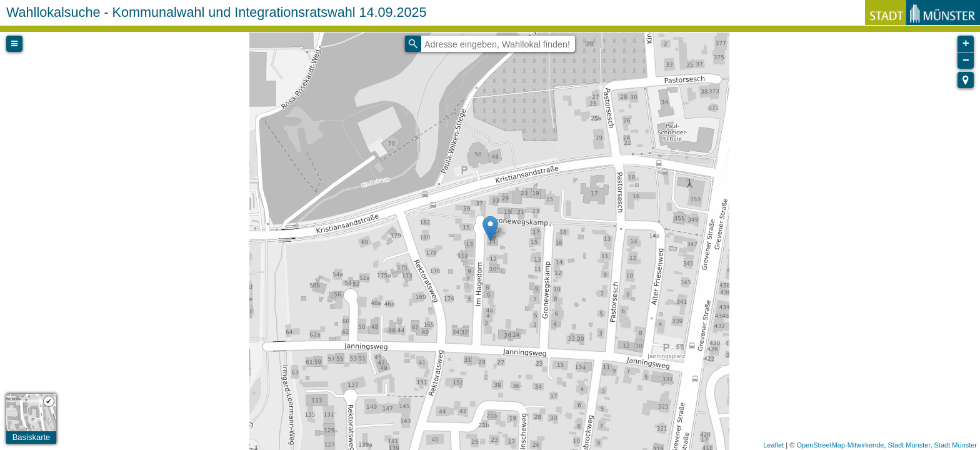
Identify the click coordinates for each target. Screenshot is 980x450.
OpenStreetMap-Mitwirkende (840, 445)
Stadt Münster (909, 445)
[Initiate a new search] (413, 44)
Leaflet (773, 445)
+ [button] (966, 44)
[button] (966, 80)
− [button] (966, 61)
